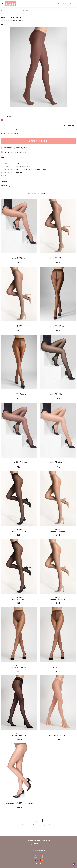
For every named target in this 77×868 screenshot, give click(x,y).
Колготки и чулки (7, 15)
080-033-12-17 (40, 844)
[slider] (7, 21)
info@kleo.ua (40, 851)
